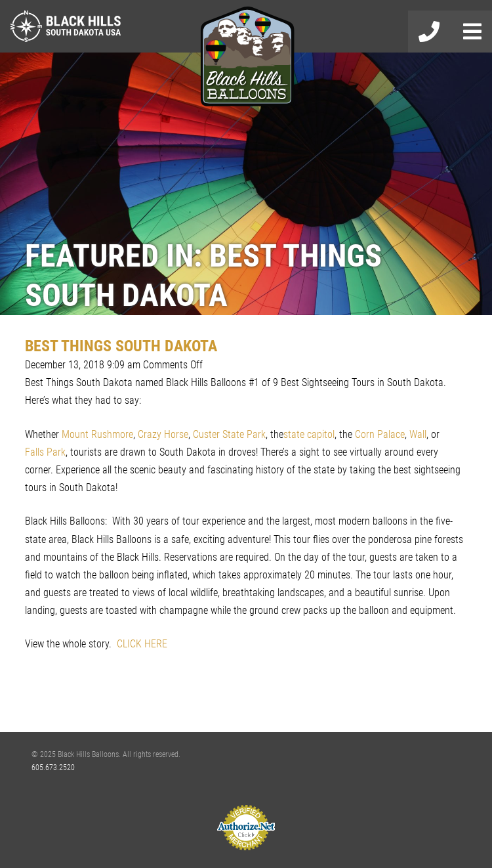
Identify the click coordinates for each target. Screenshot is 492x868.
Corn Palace (380, 434)
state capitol (309, 434)
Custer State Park (229, 434)
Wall (418, 434)
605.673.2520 (53, 768)
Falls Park (45, 452)
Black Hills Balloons (246, 58)
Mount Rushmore (97, 434)
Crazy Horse (163, 434)
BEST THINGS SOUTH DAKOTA (121, 346)
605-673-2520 (429, 32)
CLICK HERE (142, 644)
